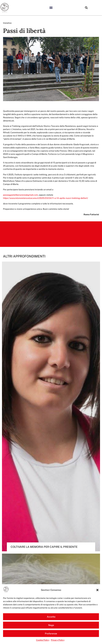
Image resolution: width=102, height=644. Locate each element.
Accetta (51, 617)
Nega (51, 625)
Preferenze (51, 634)
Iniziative (7, 23)
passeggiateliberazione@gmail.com (20, 195)
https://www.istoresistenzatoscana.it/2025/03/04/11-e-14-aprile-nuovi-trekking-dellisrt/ (46, 198)
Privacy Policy (58, 640)
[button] (97, 590)
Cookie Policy (43, 640)
